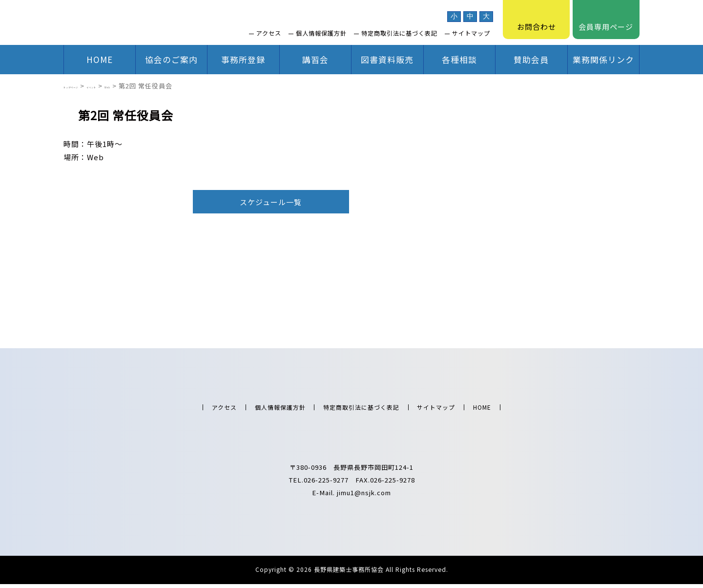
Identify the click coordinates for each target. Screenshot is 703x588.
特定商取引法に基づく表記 (399, 33)
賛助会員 (531, 59)
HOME (100, 59)
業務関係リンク (603, 59)
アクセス (269, 33)
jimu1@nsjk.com (364, 496)
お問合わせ (537, 20)
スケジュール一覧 (271, 202)
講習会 (315, 59)
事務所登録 (243, 59)
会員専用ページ (606, 20)
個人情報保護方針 (321, 33)
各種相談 (459, 59)
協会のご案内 (171, 59)
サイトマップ (471, 33)
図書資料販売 (387, 59)
